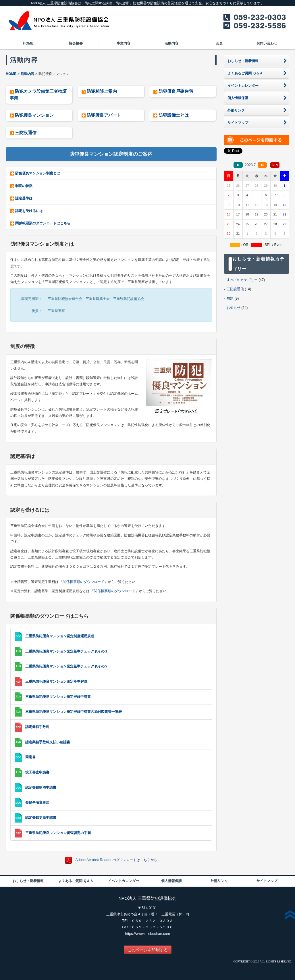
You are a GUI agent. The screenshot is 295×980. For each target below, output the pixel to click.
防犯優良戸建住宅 (176, 91)
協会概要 (76, 43)
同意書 (30, 757)
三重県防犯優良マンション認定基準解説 (56, 681)
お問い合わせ (267, 43)
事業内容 (124, 43)
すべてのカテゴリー (242, 280)
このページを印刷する (148, 950)
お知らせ (234, 308)
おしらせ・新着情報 (28, 881)
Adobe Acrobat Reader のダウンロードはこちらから (116, 860)
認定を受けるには (29, 211)
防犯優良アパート (104, 115)
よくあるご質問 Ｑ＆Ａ (76, 881)
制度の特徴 (24, 186)
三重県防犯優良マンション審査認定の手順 (58, 833)
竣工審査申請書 (37, 772)
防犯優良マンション (34, 115)
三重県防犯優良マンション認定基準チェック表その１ (67, 651)
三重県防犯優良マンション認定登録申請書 (58, 697)
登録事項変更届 (37, 803)
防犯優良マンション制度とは (38, 173)
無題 (230, 299)
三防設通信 (26, 133)
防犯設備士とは (174, 115)
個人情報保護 (171, 881)
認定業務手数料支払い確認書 (48, 742)
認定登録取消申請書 (41, 788)
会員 (219, 43)
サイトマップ (267, 881)
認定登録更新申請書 (41, 818)
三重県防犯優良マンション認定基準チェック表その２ (67, 666)
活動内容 (171, 43)
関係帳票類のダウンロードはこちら (43, 223)
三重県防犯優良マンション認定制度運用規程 (60, 636)
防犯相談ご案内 (102, 91)
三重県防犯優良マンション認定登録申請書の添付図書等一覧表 (74, 712)
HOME (28, 43)
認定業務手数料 (37, 727)
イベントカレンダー (124, 881)
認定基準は (24, 198)
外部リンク (219, 881)
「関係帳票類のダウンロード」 (84, 582)
